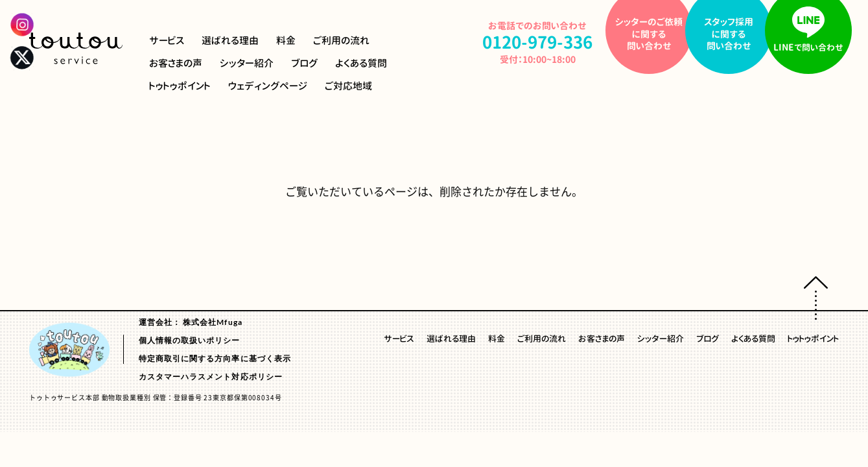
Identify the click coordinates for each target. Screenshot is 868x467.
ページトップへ (816, 298)
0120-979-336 (537, 42)
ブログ (304, 63)
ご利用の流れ (341, 41)
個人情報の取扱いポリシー (190, 340)
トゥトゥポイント (180, 86)
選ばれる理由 (230, 41)
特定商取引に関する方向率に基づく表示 (215, 358)
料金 (286, 41)
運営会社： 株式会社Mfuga (191, 321)
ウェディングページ (268, 86)
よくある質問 (361, 63)
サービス (167, 41)
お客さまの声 (176, 63)
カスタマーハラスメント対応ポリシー (211, 376)
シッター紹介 (247, 63)
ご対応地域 (348, 86)
